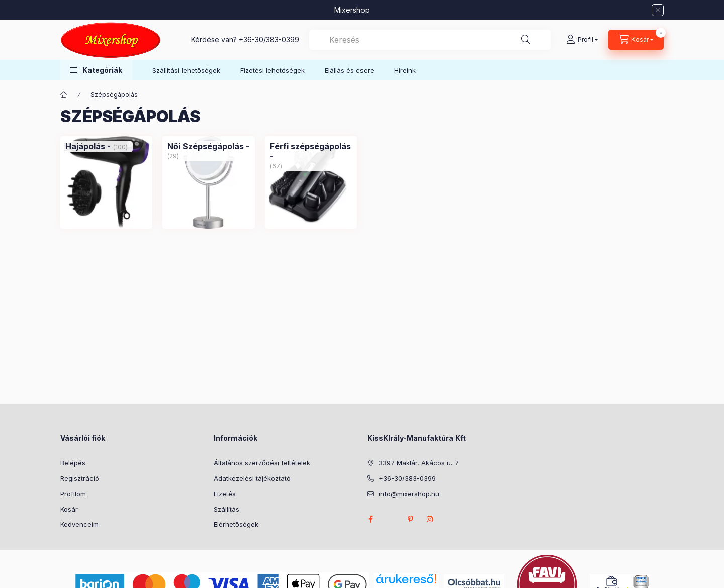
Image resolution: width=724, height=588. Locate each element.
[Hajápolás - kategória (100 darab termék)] (88, 146)
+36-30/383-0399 (269, 39)
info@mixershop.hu (409, 494)
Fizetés (225, 494)
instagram (430, 519)
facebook (370, 519)
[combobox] (430, 40)
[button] (96, 70)
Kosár (69, 509)
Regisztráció (80, 478)
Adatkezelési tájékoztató (252, 478)
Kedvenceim (79, 524)
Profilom (73, 494)
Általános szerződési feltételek (262, 463)
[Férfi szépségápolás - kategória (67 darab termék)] (311, 151)
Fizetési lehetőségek (273, 70)
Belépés (73, 463)
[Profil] (582, 40)
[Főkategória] (64, 95)
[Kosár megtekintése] (636, 40)
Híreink (405, 70)
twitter (390, 519)
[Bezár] (658, 10)
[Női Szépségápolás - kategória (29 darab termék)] (208, 146)
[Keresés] (526, 40)
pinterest (410, 519)
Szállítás (227, 509)
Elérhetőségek (236, 524)
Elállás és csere (349, 70)
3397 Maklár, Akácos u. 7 (419, 463)
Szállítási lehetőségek (186, 70)
